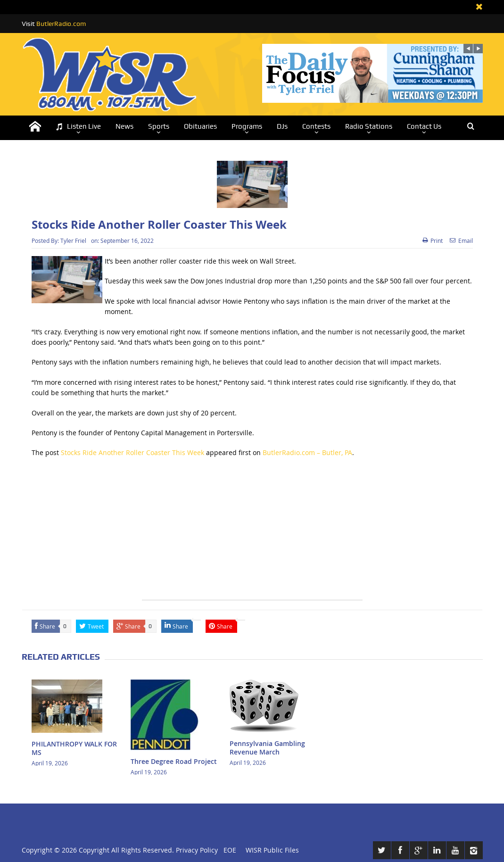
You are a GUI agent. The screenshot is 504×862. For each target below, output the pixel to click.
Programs (247, 126)
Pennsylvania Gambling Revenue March (267, 748)
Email (461, 240)
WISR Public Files (272, 850)
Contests (316, 126)
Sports (159, 126)
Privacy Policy (197, 850)
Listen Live (78, 127)
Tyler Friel (73, 240)
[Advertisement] (252, 534)
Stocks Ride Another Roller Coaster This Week (132, 452)
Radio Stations (369, 126)
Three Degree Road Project (174, 761)
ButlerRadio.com (61, 24)
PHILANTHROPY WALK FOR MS (74, 748)
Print (433, 240)
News (124, 126)
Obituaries (200, 126)
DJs (282, 126)
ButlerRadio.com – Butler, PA (307, 452)
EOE (228, 850)
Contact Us (424, 126)
